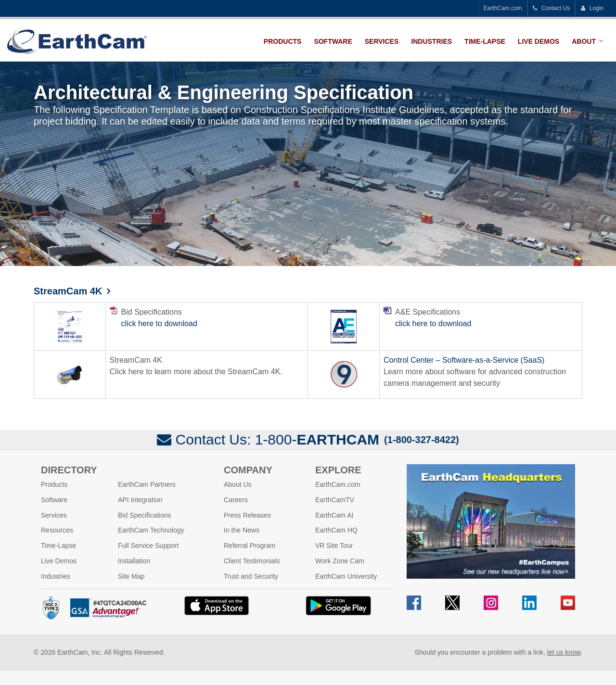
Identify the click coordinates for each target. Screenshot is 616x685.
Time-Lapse (485, 41)
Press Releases (247, 515)
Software (333, 41)
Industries (431, 41)
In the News (242, 530)
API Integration (140, 499)
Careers (236, 499)
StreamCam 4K (68, 291)
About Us (238, 484)
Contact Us (552, 8)
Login (592, 8)
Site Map (131, 576)
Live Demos (539, 41)
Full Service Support (148, 545)
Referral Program (250, 545)
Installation (134, 560)
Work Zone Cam (340, 560)
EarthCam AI (334, 515)
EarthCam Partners (147, 484)
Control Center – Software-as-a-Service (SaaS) (464, 360)
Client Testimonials (252, 560)
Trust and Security (251, 576)
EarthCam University (346, 576)
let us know (564, 652)
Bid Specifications (145, 515)
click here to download (159, 323)
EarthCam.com (503, 8)
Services (382, 41)
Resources (57, 530)
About (584, 41)
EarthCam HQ (336, 530)
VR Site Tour (334, 545)
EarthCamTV (335, 499)
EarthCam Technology (151, 530)
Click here (127, 371)
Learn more (403, 371)
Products (283, 41)
